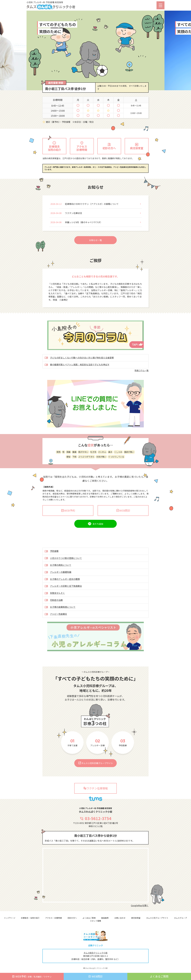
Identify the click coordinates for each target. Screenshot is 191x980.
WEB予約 (68, 523)
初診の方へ (72, 918)
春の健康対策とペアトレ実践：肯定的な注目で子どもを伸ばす (77, 378)
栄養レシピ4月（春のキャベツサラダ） (84, 235)
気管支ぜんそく (55, 606)
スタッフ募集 (95, 921)
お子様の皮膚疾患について (60, 620)
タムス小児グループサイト (157, 918)
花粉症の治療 (54, 613)
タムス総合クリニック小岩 (95, 953)
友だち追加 (98, 537)
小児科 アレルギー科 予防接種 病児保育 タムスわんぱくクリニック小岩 (56, 5)
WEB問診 (123, 523)
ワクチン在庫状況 (73, 226)
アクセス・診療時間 (54, 918)
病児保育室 (136, 918)
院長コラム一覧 (142, 383)
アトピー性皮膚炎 (56, 627)
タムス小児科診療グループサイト (96, 776)
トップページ (10, 918)
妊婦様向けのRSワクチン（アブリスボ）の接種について (92, 217)
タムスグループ (180, 918)
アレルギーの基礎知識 (58, 585)
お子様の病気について (58, 578)
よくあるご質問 (89, 918)
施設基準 (105, 918)
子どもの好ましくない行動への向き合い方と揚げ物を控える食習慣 (79, 371)
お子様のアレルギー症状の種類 (62, 592)
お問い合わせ (120, 918)
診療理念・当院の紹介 (30, 918)
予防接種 (52, 564)
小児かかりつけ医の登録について (63, 571)
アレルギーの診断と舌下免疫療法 (63, 599)
